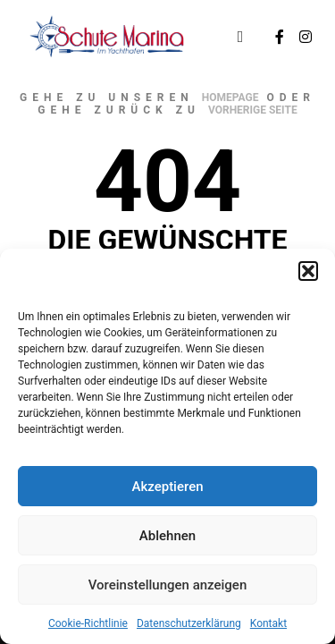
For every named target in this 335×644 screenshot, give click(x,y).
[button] (308, 271)
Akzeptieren (167, 487)
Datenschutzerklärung (189, 623)
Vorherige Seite (253, 110)
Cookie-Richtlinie (88, 623)
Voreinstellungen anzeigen (168, 585)
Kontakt (268, 623)
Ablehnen (167, 536)
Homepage (230, 97)
